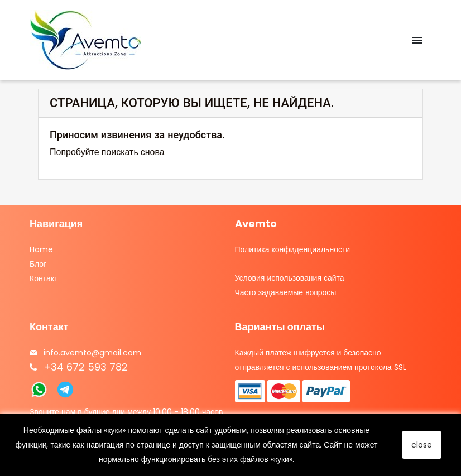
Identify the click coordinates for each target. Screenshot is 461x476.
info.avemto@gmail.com (92, 353)
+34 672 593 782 (86, 367)
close (422, 445)
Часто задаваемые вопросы (286, 292)
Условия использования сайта (290, 278)
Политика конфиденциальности (293, 249)
